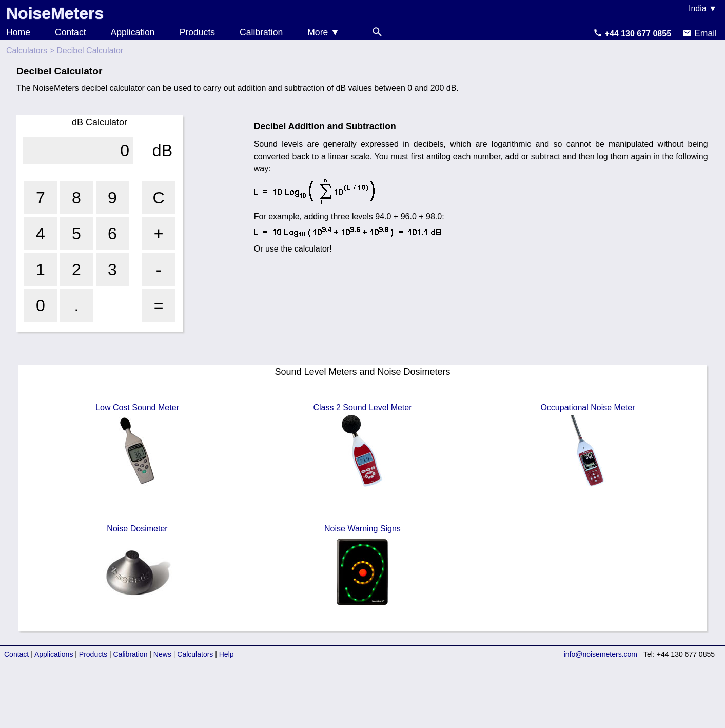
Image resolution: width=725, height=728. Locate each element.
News (162, 654)
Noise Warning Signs (362, 567)
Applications (54, 654)
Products (197, 32)
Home (18, 32)
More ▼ (323, 32)
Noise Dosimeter (137, 567)
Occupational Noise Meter (587, 446)
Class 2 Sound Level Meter (362, 446)
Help (227, 654)
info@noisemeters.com (601, 654)
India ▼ (703, 8)
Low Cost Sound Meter (137, 446)
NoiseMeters (55, 13)
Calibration (261, 32)
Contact (71, 32)
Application (133, 32)
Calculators (27, 51)
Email (700, 33)
